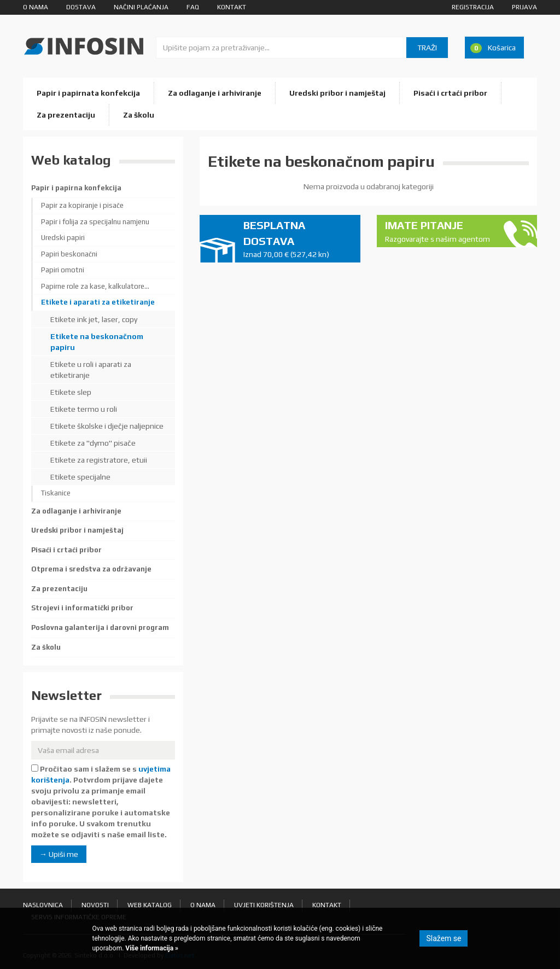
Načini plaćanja (141, 7)
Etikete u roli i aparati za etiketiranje (91, 370)
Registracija (473, 7)
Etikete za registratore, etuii (99, 460)
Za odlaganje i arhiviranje (215, 93)
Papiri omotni (63, 270)
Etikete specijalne (80, 477)
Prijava (524, 7)
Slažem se (444, 938)
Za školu (139, 115)
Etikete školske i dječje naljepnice (107, 426)
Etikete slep (71, 392)
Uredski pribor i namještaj (337, 93)
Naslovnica (43, 905)
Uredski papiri (63, 238)
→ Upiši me (59, 854)
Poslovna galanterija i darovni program (100, 627)
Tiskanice (56, 493)
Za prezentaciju (66, 115)
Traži (427, 48)
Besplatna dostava (297, 239)
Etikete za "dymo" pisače (93, 443)
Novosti (95, 905)
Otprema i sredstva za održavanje (91, 569)
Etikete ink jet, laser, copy (94, 319)
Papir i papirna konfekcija (76, 188)
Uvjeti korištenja (264, 905)
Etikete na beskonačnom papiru (97, 342)
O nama (36, 7)
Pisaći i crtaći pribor (450, 93)
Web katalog (150, 905)
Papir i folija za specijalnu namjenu (95, 222)
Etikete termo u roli (84, 409)
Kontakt (232, 7)
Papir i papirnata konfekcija (88, 93)
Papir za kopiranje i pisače (82, 205)
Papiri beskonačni (69, 254)
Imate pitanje (439, 232)
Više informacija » (151, 948)
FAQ (193, 7)
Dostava (81, 7)
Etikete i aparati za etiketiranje (98, 302)
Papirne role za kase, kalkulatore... (95, 286)
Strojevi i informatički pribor (82, 608)
